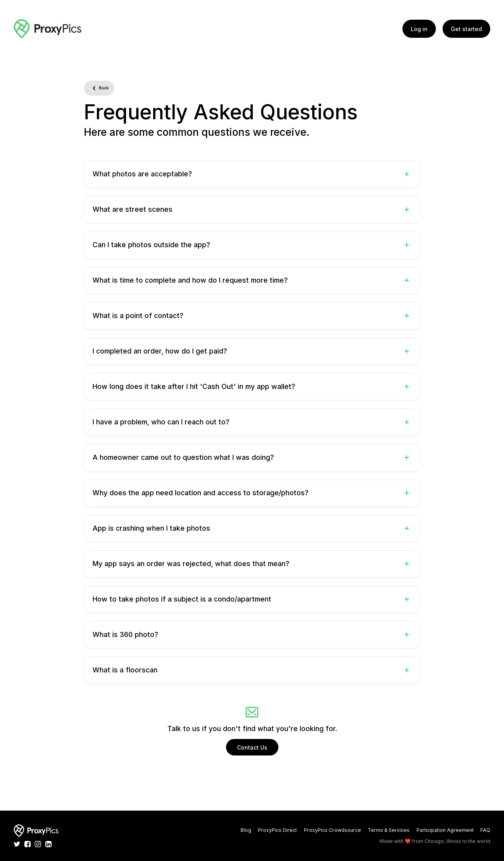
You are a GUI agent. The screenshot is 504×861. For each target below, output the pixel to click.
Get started (466, 29)
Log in (419, 29)
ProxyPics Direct (277, 830)
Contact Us (252, 747)
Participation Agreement (445, 830)
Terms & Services (389, 830)
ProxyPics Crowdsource (333, 830)
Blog (246, 830)
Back (99, 88)
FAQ (485, 830)
